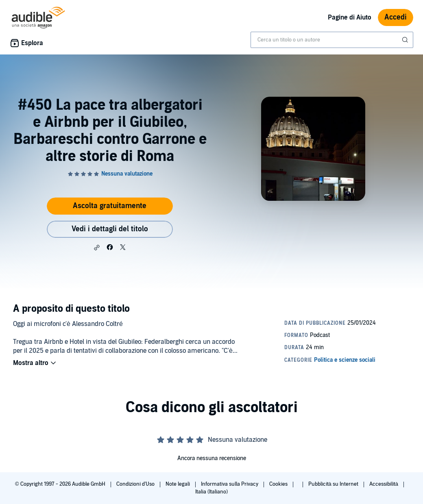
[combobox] (332, 40)
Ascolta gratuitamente (110, 206)
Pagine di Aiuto (350, 17)
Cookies (279, 484)
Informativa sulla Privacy (230, 484)
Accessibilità (384, 484)
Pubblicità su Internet (334, 484)
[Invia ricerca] (406, 40)
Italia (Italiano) (211, 492)
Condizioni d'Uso (136, 484)
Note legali (178, 484)
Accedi (396, 17)
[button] (97, 248)
